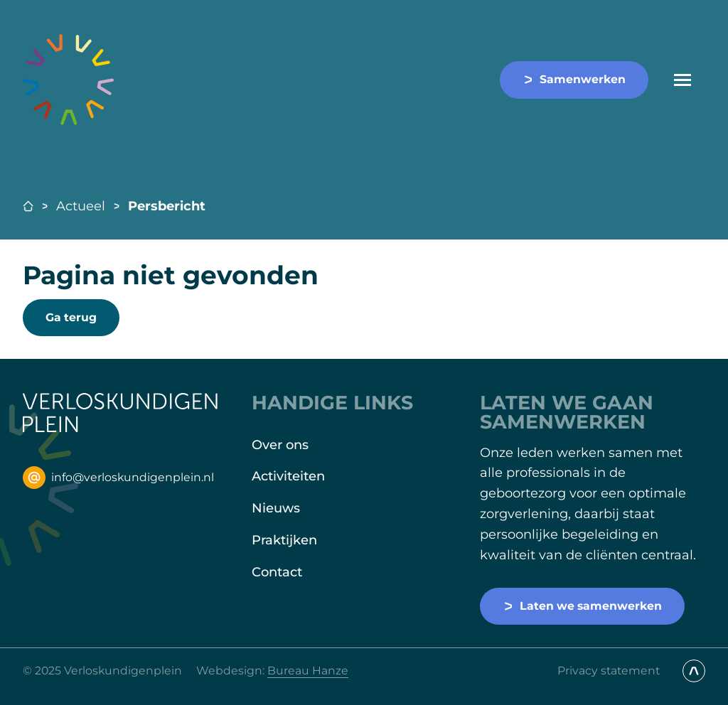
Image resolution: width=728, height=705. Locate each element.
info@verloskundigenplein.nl (118, 478)
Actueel (81, 206)
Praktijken (284, 540)
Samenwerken (574, 79)
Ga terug (71, 317)
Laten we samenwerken (582, 606)
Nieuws (276, 508)
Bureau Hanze (308, 671)
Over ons (280, 445)
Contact (277, 572)
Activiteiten (288, 476)
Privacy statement (609, 671)
